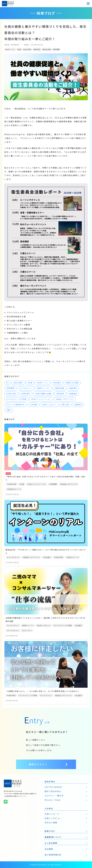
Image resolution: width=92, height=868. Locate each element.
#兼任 (9, 410)
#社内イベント (43, 383)
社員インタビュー (53, 818)
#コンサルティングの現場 (16, 399)
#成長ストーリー (43, 388)
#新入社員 (65, 405)
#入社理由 (33, 405)
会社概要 (49, 849)
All (7, 383)
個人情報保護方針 (53, 855)
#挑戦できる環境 (72, 383)
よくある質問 (51, 843)
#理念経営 (60, 394)
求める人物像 (51, 822)
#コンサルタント (26, 388)
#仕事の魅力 (26, 394)
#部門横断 (10, 388)
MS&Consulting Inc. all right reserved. (47, 865)
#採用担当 (78, 405)
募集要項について (53, 837)
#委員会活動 (59, 388)
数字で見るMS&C (53, 791)
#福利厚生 (73, 388)
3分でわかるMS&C (53, 787)
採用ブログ (50, 831)
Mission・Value (53, 800)
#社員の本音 (11, 394)
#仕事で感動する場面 (43, 394)
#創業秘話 (73, 394)
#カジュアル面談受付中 (15, 405)
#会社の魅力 (18, 383)
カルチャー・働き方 (54, 796)
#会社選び (57, 383)
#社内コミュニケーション (41, 399)
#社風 (30, 383)
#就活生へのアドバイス (65, 399)
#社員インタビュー (49, 405)
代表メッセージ (52, 814)
